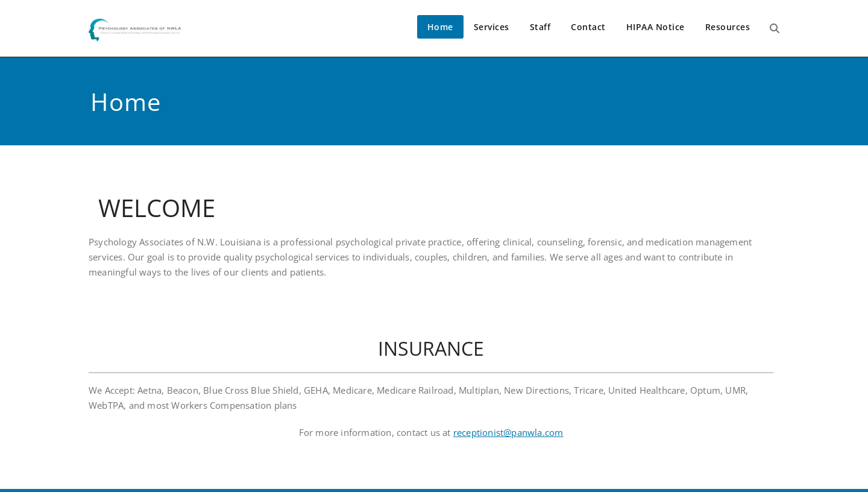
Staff (540, 27)
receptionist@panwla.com (508, 432)
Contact (588, 27)
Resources (728, 27)
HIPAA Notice (656, 27)
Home (440, 27)
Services (492, 27)
